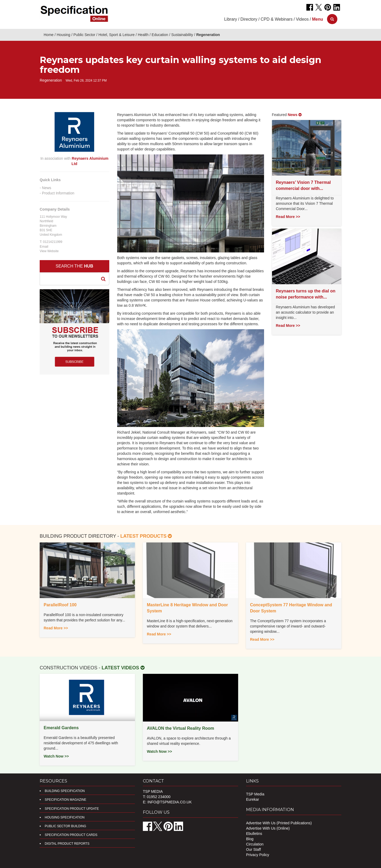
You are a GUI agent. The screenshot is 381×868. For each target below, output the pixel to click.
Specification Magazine (65, 800)
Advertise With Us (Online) (268, 828)
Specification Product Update (72, 809)
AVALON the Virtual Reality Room (180, 728)
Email (44, 246)
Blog (250, 839)
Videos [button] (302, 19)
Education (160, 35)
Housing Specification (65, 817)
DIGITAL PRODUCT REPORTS (67, 844)
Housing (63, 35)
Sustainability (182, 35)
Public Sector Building (65, 826)
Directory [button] (249, 19)
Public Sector (84, 35)
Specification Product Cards (71, 835)
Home (49, 35)
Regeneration (208, 35)
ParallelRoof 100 (60, 605)
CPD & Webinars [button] (277, 19)
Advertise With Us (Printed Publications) (279, 823)
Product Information (58, 193)
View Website (49, 251)
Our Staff (253, 849)
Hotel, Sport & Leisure (117, 35)
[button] (317, 19)
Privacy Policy (258, 855)
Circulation (255, 844)
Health (143, 35)
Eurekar (253, 799)
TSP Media (255, 794)
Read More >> (288, 217)
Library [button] (231, 19)
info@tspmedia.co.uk (169, 802)
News (47, 188)
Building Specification (65, 791)
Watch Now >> (56, 756)
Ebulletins (254, 834)
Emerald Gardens (61, 728)
